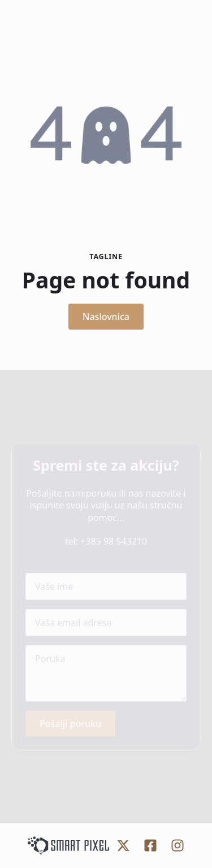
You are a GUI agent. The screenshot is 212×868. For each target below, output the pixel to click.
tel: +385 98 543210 (106, 541)
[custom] (123, 845)
